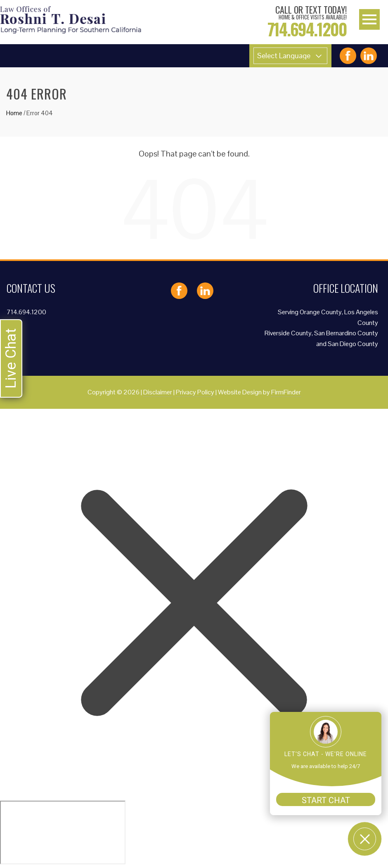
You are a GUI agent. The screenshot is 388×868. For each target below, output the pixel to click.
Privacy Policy (195, 392)
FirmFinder (286, 392)
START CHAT (326, 800)
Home (14, 113)
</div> (63, 832)
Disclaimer (158, 392)
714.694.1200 (26, 312)
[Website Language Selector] (290, 56)
